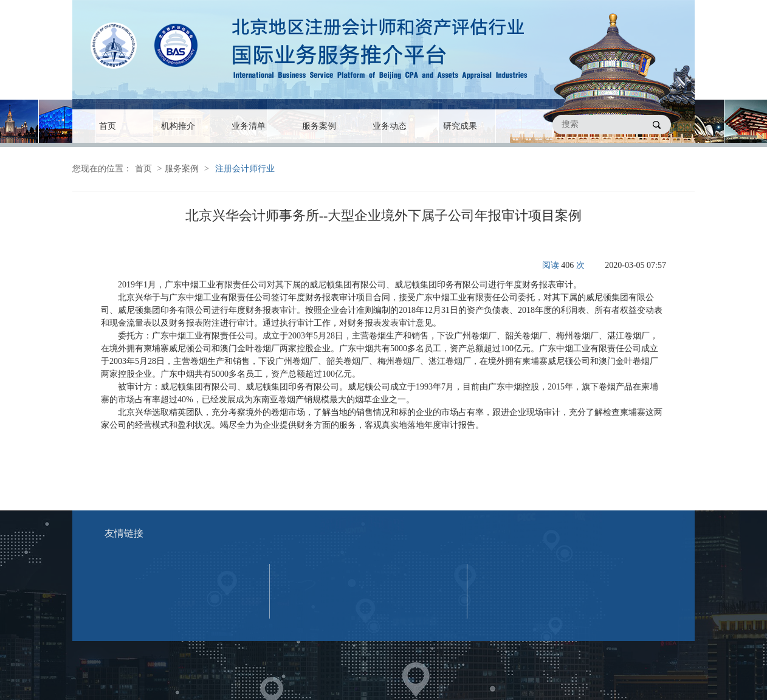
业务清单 (249, 126)
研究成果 (460, 126)
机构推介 (178, 126)
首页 (108, 126)
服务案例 (319, 126)
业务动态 (390, 126)
